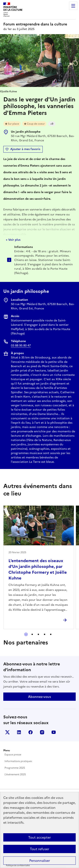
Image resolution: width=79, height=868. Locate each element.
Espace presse (13, 755)
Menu (73, 6)
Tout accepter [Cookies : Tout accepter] (39, 837)
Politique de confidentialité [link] (18, 866)
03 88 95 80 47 (21, 346)
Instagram (42, 732)
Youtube (54, 732)
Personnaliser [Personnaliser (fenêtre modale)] (40, 861)
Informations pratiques (18, 761)
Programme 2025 (15, 768)
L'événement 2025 (15, 774)
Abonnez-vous (39, 697)
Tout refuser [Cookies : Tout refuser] (39, 849)
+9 (52, 124)
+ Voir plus (13, 240)
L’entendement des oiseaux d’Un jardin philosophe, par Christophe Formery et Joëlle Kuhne (38, 569)
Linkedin (19, 732)
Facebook (31, 732)
